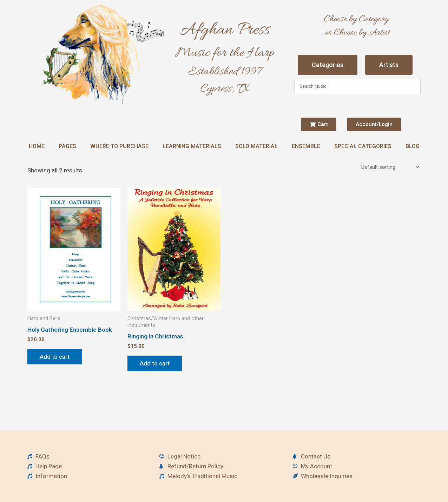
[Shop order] (390, 167)
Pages (67, 146)
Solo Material (256, 146)
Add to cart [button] (55, 357)
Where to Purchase (119, 146)
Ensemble (306, 146)
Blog (413, 146)
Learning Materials (192, 146)
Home (37, 146)
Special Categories (363, 146)
